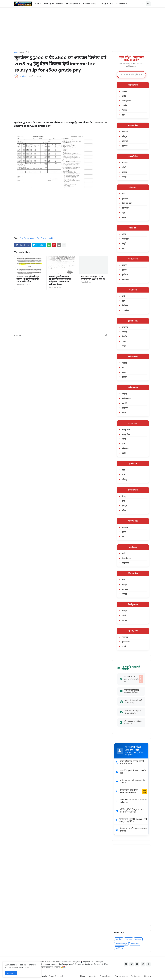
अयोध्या (124, 394)
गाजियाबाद (125, 208)
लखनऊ (124, 91)
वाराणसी (125, 163)
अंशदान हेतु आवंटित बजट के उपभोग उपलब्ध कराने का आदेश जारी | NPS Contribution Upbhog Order (60, 280)
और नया (18, 335)
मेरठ (123, 194)
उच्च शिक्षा (119, 939)
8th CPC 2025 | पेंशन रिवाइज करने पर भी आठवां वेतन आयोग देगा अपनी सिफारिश (28, 279)
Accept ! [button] (11, 973)
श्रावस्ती (124, 594)
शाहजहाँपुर (125, 310)
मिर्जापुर (124, 611)
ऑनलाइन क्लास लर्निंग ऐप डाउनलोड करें (131, 722)
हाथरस (124, 372)
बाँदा (123, 501)
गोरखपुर (124, 265)
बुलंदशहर (125, 198)
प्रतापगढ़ (125, 146)
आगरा (124, 234)
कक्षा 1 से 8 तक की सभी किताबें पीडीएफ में (131, 702)
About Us (92, 976)
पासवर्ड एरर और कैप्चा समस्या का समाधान (131, 791)
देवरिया (124, 270)
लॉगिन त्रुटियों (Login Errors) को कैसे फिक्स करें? (130, 811)
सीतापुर (124, 110)
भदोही (124, 615)
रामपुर (124, 341)
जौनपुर (124, 177)
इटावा (124, 444)
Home (83, 976)
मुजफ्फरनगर (126, 642)
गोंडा (123, 580)
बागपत (124, 217)
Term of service (121, 976)
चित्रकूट (124, 496)
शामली (124, 646)
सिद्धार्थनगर (125, 563)
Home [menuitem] (38, 4)
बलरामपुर (125, 589)
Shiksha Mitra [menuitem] (89, 4)
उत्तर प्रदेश (129, 939)
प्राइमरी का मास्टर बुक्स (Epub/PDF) (130, 712)
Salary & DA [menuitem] (106, 4)
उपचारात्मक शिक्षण (121, 944)
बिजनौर (124, 336)
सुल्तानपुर (125, 408)
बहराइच (124, 584)
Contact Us (136, 976)
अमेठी (124, 413)
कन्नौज (124, 453)
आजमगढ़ (125, 527)
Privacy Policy (106, 976)
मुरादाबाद (125, 327)
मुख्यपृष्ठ (17, 52)
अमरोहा (124, 332)
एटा (123, 367)
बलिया (124, 532)
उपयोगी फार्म (120, 948)
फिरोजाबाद (125, 239)
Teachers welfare (48, 238)
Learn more (24, 968)
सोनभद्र (124, 620)
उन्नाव (123, 115)
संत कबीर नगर (127, 558)
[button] (143, 4)
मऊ (123, 537)
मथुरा (123, 248)
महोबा (124, 510)
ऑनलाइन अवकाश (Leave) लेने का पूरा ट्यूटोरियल (131, 820)
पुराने (105, 335)
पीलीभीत (125, 305)
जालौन (124, 475)
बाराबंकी (125, 403)
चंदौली (124, 167)
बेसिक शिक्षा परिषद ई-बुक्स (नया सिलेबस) (130, 691)
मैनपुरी (124, 243)
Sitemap (147, 976)
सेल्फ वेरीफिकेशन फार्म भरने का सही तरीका (131, 801)
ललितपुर (125, 479)
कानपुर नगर (126, 429)
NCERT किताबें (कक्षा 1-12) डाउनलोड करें (131, 679)
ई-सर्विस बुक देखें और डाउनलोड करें (131, 772)
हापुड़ (123, 212)
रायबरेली (125, 105)
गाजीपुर (124, 172)
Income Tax (35, 238)
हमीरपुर (124, 506)
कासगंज (124, 377)
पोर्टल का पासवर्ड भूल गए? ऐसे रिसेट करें (130, 782)
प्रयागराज (125, 132)
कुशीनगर (125, 274)
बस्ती (123, 553)
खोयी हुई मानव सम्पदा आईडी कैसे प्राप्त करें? (130, 762)
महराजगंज (125, 279)
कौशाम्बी (125, 141)
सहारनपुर (125, 637)
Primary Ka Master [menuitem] (53, 4)
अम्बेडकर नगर (126, 398)
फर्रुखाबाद (125, 448)
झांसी (123, 470)
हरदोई (124, 96)
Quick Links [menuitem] (122, 4)
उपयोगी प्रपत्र (135, 944)
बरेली (123, 296)
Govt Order (26, 52)
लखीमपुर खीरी (127, 101)
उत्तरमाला (138, 939)
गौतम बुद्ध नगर (127, 203)
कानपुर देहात (126, 434)
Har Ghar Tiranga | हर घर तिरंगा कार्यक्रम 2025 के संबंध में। (93, 278)
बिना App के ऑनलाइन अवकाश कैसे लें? (131, 830)
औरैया (124, 439)
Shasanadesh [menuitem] (72, 4)
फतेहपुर (124, 136)
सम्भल (124, 346)
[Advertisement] (82, 29)
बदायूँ (123, 301)
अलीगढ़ (124, 363)
